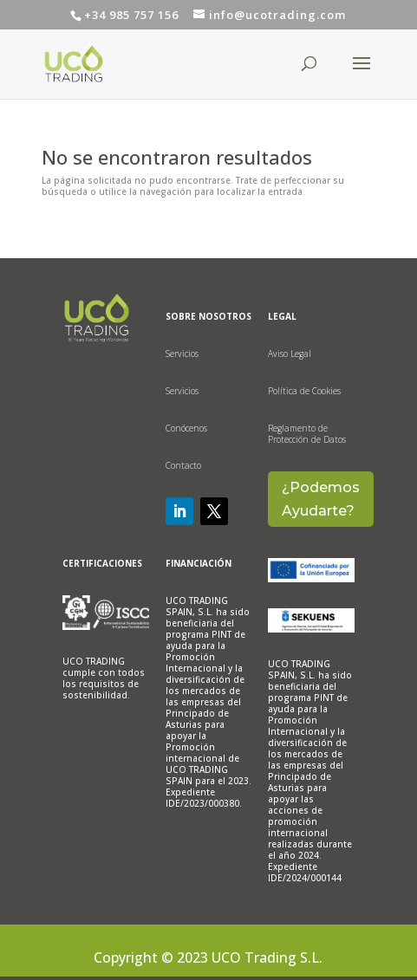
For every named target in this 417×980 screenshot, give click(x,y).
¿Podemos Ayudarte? (321, 499)
